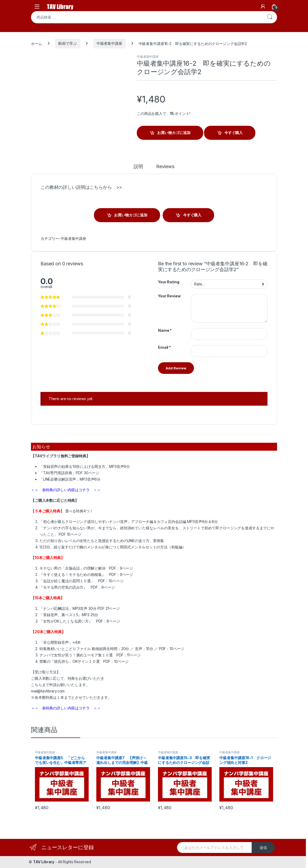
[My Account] (263, 6)
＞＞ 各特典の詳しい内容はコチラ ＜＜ (66, 490)
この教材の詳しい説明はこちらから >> (81, 187)
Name (165, 330)
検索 (270, 17)
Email (164, 347)
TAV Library (44, 862)
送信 (263, 847)
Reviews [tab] (165, 167)
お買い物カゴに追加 (174, 133)
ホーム (37, 43)
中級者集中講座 (109, 43)
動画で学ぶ (67, 43)
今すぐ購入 (234, 133)
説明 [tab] (138, 167)
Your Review (169, 296)
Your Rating (169, 282)
